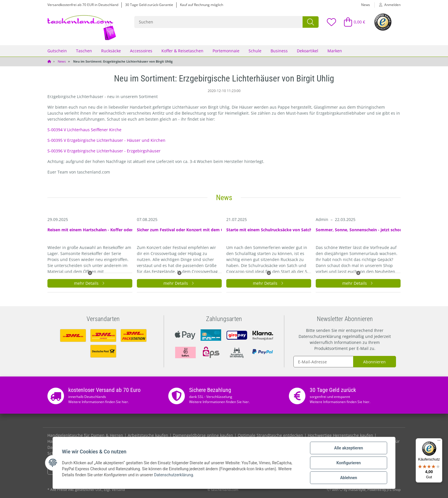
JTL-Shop (394, 490)
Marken (335, 51)
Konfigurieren (348, 463)
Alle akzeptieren (348, 448)
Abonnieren (374, 362)
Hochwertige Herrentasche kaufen (340, 435)
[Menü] (439, 442)
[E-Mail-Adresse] (323, 362)
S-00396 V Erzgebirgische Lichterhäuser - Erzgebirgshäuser (104, 151)
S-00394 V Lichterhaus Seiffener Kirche (84, 130)
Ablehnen (348, 478)
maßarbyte (357, 490)
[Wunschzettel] (331, 22)
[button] (388, 5)
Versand (118, 490)
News (366, 5)
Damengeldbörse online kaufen (203, 435)
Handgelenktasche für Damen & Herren (85, 435)
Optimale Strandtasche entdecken (270, 435)
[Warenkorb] (352, 22)
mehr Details (90, 283)
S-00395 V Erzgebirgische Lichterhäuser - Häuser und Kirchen (106, 140)
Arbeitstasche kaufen (148, 435)
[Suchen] (219, 22)
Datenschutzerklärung (320, 336)
